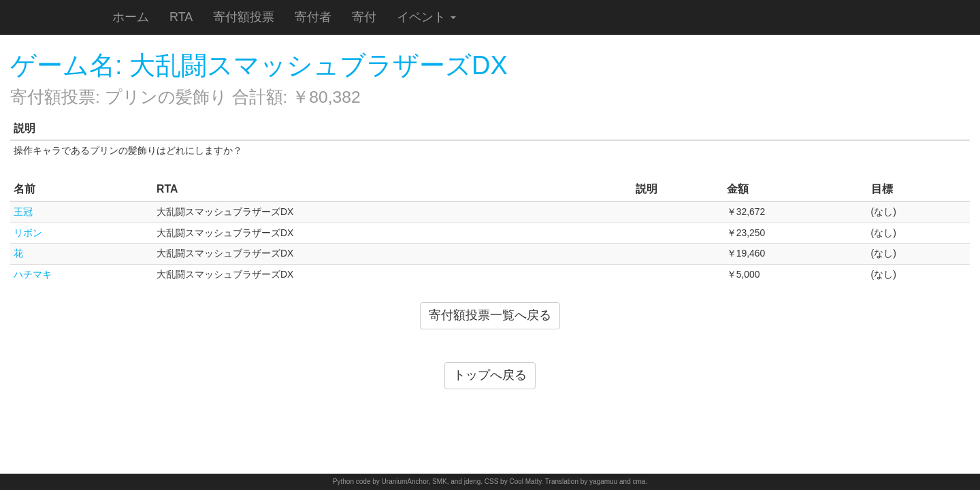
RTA (181, 17)
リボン (28, 233)
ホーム (131, 17)
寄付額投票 (244, 17)
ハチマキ (33, 274)
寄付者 (313, 17)
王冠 (23, 212)
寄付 (364, 17)
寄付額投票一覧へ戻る (490, 315)
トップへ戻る (490, 375)
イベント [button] (426, 17)
